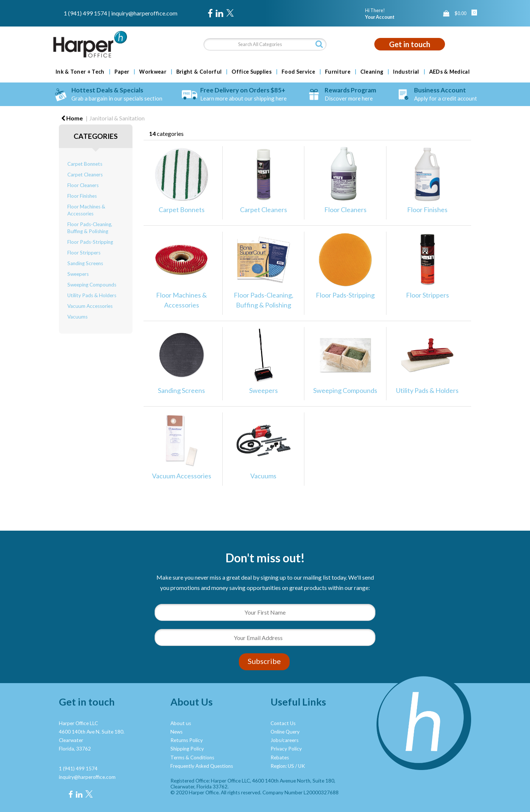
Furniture (338, 72)
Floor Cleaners (83, 185)
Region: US (282, 766)
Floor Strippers (84, 253)
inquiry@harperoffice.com (144, 13)
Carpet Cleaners (85, 175)
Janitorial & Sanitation (117, 118)
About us (181, 723)
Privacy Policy (286, 749)
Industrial (406, 72)
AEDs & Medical (449, 72)
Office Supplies (252, 72)
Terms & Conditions (192, 757)
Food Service (298, 72)
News (176, 732)
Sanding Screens (85, 263)
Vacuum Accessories (90, 306)
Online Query (285, 732)
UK (302, 766)
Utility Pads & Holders (92, 295)
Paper (122, 72)
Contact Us (283, 723)
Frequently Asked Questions (202, 766)
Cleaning (372, 72)
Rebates (280, 757)
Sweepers (78, 274)
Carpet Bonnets (85, 164)
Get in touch (410, 44)
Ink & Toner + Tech (80, 72)
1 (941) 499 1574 (85, 13)
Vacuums (77, 317)
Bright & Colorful (199, 72)
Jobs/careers (285, 740)
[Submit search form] (319, 44)
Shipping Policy (187, 749)
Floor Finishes (82, 196)
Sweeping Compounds (92, 285)
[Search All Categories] (265, 44)
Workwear (153, 72)
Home (72, 118)
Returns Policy (187, 740)
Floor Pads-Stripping (90, 242)
